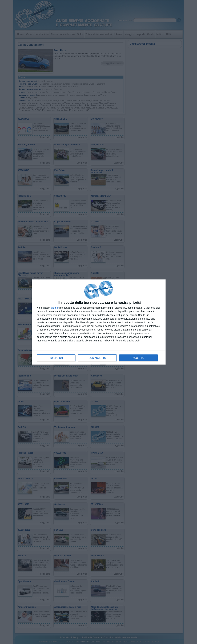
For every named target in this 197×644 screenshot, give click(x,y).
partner (55, 308)
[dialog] (99, 322)
